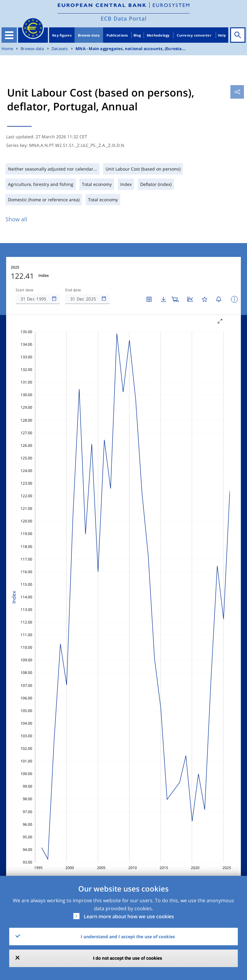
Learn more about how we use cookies (129, 916)
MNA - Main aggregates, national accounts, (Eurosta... (131, 49)
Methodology (158, 35)
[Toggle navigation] (9, 35)
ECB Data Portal (124, 18)
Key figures (62, 35)
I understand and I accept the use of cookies (128, 937)
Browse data (89, 35)
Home (7, 49)
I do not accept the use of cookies (128, 958)
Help (222, 35)
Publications (117, 35)
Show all (16, 219)
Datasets (60, 49)
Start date (25, 290)
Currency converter (194, 35)
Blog (137, 35)
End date (73, 290)
